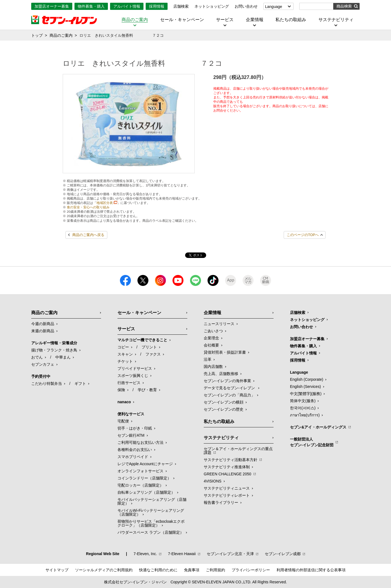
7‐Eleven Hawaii (182, 554)
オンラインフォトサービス (140, 471)
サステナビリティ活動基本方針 (231, 460)
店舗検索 (181, 6)
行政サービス (129, 383)
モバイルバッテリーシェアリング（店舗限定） (152, 501)
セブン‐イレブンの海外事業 (227, 381)
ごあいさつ (213, 331)
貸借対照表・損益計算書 (225, 352)
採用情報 (157, 6)
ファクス (153, 354)
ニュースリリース (219, 324)
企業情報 (255, 20)
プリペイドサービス (135, 368)
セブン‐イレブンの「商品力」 (229, 395)
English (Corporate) (307, 379)
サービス (225, 20)
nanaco (124, 402)
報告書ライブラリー (221, 502)
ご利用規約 (215, 570)
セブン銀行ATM (131, 435)
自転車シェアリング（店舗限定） (146, 492)
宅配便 (123, 421)
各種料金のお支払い (135, 450)
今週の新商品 (43, 324)
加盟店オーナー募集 (52, 6)
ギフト (80, 384)
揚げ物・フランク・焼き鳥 (54, 350)
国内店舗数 (213, 367)
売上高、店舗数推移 (221, 374)
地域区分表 (105, 203)
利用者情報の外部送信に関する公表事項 (311, 570)
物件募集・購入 (91, 6)
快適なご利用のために (158, 570)
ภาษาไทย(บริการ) (305, 415)
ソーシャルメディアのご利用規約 (104, 570)
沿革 (208, 359)
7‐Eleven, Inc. (145, 554)
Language (274, 7)
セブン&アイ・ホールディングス (318, 427)
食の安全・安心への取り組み (88, 207)
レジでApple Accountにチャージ (145, 464)
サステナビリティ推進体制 (227, 467)
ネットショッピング (212, 6)
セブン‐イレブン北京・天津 (230, 554)
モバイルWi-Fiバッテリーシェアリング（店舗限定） (151, 512)
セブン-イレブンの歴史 (224, 409)
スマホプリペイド (133, 457)
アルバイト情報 (127, 6)
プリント (149, 347)
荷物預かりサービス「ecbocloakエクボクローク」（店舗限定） (151, 523)
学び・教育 (147, 390)
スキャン (125, 354)
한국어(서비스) (303, 408)
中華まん (63, 357)
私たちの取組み (291, 20)
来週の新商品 (43, 331)
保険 (121, 390)
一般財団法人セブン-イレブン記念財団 (312, 442)
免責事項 (192, 570)
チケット (125, 361)
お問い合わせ (246, 6)
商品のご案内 (135, 20)
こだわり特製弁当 (47, 384)
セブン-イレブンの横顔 (224, 402)
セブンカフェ (43, 364)
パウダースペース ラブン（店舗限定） (151, 532)
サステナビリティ (336, 20)
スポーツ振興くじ (133, 376)
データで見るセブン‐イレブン (230, 388)
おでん (37, 357)
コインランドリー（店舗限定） (144, 478)
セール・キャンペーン (182, 20)
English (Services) (305, 387)
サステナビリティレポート (227, 495)
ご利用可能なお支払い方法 (140, 442)
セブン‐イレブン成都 (283, 554)
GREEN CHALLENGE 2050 (228, 474)
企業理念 (211, 338)
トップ (37, 35)
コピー (123, 347)
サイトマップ (57, 570)
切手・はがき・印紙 (135, 428)
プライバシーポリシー (251, 570)
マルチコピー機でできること (142, 340)
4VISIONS (213, 481)
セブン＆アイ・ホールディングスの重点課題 (238, 451)
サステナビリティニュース (227, 488)
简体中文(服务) (303, 401)
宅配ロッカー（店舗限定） (140, 485)
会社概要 (211, 345)
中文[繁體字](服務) (306, 394)
